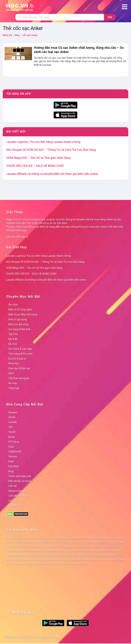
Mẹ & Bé (13, 339)
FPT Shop (14, 442)
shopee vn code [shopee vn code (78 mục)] (44, 559)
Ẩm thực (13, 305)
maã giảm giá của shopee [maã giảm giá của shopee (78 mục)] (104, 542)
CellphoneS (15, 452)
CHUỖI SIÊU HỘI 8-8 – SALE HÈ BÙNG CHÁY (35, 166)
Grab (11, 461)
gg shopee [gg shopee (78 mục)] (102, 538)
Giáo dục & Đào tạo (19, 368)
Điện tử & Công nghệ (20, 310)
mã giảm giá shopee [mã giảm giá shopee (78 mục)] (109, 546)
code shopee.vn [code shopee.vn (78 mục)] (90, 538)
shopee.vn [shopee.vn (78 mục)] (70, 555)
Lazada (13, 422)
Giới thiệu (14, 466)
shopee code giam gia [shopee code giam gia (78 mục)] (84, 555)
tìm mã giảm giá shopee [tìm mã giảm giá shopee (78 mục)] (34, 564)
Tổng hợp (14, 388)
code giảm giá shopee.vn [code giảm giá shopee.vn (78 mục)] (60, 538)
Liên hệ (13, 486)
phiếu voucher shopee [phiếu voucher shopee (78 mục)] (31, 555)
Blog (11, 471)
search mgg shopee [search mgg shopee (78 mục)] (49, 555)
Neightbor (14, 506)
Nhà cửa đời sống (18, 324)
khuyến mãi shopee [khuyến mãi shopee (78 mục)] (32, 542)
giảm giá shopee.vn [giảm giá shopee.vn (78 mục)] (15, 542)
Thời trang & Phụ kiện (20, 354)
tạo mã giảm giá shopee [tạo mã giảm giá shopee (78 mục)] (56, 564)
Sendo (12, 417)
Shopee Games (17, 491)
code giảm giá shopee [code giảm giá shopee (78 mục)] (39, 538)
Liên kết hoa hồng (18, 496)
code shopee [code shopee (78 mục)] (77, 538)
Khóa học (14, 363)
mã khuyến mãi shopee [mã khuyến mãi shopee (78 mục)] (81, 551)
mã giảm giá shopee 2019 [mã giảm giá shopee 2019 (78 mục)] (35, 551)
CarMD (12, 501)
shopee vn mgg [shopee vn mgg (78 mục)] (96, 559)
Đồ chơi (13, 344)
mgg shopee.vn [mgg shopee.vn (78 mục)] (55, 546)
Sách (11, 373)
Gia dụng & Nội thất (19, 329)
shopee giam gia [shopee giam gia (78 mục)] (101, 555)
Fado (11, 447)
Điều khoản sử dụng (20, 481)
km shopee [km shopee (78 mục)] (65, 542)
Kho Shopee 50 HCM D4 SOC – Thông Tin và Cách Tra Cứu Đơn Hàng (51, 150)
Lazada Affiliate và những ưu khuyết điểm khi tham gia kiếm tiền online (52, 174)
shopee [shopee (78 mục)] (61, 555)
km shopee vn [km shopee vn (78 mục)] (77, 542)
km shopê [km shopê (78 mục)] (88, 542)
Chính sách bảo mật (20, 476)
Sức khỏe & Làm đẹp (20, 349)
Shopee (13, 412)
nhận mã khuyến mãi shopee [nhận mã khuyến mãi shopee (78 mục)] (104, 551)
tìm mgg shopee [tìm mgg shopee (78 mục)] (16, 564)
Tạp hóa (13, 334)
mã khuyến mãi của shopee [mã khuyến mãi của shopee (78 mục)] (58, 551)
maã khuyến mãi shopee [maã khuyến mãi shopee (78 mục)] (26, 546)
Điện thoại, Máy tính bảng (23, 315)
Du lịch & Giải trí (17, 359)
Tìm (110, 17)
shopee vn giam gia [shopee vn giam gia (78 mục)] (60, 559)
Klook (12, 437)
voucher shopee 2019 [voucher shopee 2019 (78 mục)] (76, 564)
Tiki (10, 427)
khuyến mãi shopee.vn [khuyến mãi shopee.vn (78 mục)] (51, 542)
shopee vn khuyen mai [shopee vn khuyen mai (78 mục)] (79, 559)
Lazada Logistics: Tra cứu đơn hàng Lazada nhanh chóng (43, 142)
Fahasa (13, 457)
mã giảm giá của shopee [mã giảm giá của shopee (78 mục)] (89, 546)
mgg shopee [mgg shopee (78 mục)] (42, 546)
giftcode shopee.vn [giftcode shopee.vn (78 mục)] (115, 538)
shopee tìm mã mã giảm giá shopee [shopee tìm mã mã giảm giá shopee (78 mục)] (22, 559)
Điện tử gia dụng (18, 319)
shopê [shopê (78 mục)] (105, 559)
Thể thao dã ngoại (19, 378)
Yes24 (12, 432)
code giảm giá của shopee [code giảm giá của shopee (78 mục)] (18, 538)
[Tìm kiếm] (60, 17)
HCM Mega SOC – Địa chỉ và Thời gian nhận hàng (38, 158)
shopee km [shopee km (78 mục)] (114, 555)
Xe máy (13, 383)
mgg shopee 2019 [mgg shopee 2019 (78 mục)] (70, 546)
